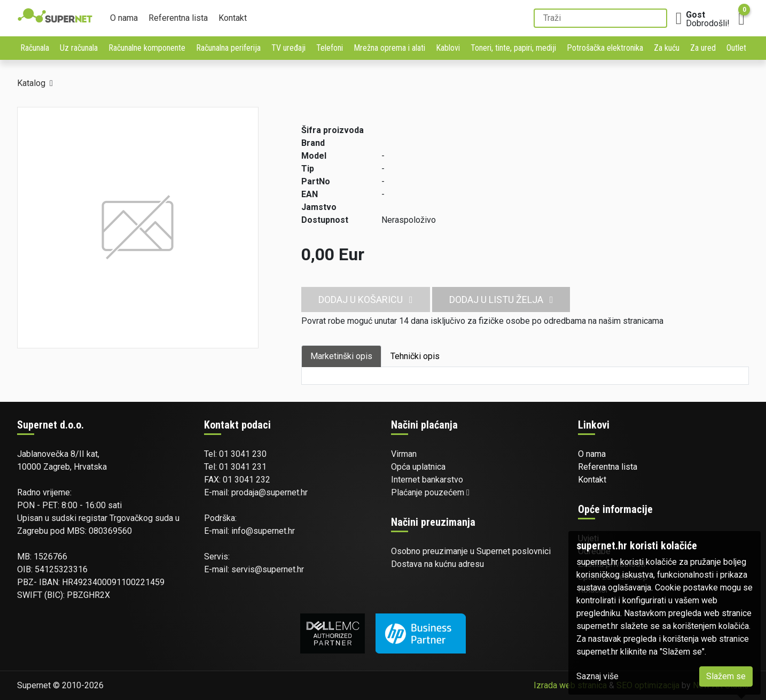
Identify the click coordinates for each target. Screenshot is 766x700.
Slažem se (726, 676)
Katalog (31, 83)
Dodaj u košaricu (366, 300)
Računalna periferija (228, 48)
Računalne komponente (147, 48)
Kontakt (233, 18)
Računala (35, 48)
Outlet (736, 48)
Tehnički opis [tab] (415, 356)
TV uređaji (288, 48)
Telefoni (330, 48)
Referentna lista (178, 18)
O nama (124, 18)
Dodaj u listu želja (501, 300)
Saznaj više (597, 676)
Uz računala (79, 48)
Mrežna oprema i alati (389, 48)
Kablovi (448, 48)
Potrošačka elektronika (605, 48)
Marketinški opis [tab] (341, 356)
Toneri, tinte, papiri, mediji (513, 48)
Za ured (703, 48)
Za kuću (667, 48)
